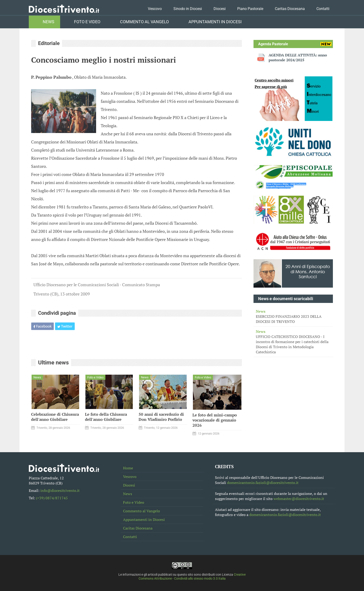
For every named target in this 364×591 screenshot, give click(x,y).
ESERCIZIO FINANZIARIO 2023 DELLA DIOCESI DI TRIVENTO (293, 316)
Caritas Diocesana (290, 9)
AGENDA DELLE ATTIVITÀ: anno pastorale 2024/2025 (298, 58)
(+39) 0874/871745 (52, 498)
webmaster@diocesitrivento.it (299, 499)
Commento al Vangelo (144, 22)
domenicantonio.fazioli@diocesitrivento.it (263, 483)
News (49, 22)
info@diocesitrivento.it (60, 490)
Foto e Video (87, 22)
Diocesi (220, 9)
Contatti (323, 9)
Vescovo (155, 9)
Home (128, 468)
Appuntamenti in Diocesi (215, 22)
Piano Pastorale (250, 9)
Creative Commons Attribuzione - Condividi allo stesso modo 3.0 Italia (192, 577)
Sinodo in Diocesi (188, 9)
